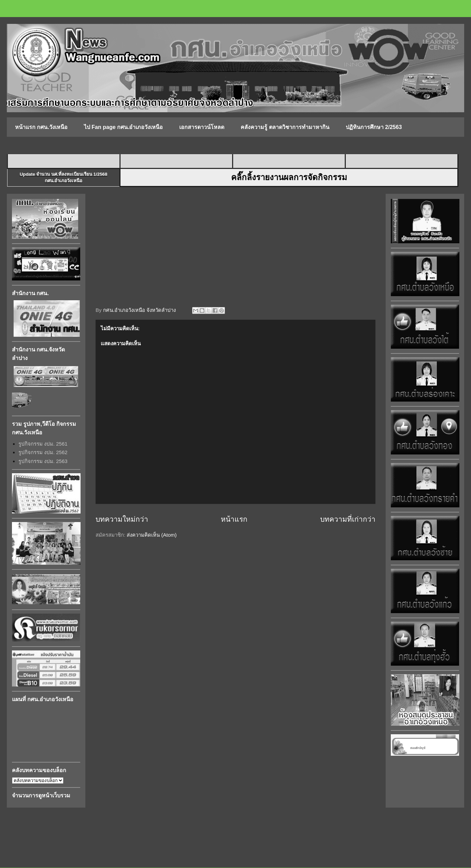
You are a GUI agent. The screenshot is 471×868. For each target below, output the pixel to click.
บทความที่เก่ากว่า (348, 519)
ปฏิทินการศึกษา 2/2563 (374, 127)
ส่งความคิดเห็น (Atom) (152, 535)
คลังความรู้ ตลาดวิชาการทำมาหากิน (285, 127)
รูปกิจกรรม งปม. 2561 (43, 444)
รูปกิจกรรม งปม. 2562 (43, 452)
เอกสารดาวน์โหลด (202, 127)
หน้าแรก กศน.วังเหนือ (41, 127)
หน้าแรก (234, 519)
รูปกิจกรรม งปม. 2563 (43, 461)
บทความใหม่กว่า (122, 519)
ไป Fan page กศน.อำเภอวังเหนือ (124, 127)
